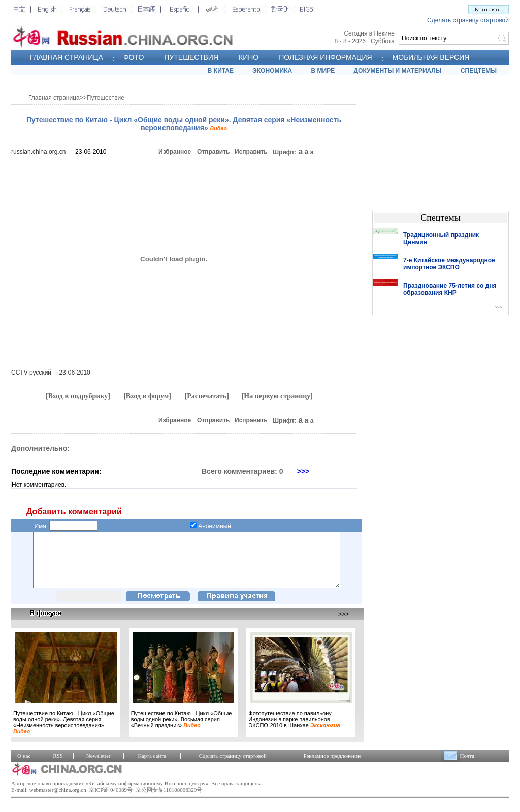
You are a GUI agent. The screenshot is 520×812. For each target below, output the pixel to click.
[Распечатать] (207, 396)
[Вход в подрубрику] (78, 396)
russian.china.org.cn (38, 152)
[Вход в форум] (147, 396)
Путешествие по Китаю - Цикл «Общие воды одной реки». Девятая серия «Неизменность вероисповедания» (64, 733)
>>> (303, 471)
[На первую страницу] (277, 396)
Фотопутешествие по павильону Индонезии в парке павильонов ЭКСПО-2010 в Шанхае (294, 730)
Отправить (213, 152)
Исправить (251, 152)
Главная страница (54, 98)
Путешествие (106, 98)
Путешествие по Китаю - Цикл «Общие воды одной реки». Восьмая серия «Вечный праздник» (182, 730)
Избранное (175, 152)
